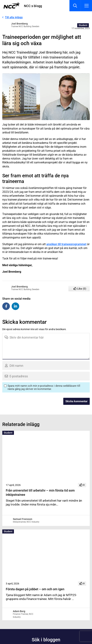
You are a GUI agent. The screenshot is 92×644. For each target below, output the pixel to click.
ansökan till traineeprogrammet (66, 244)
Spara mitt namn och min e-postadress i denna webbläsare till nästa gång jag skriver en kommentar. (44, 387)
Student (83, 25)
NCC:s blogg (33, 6)
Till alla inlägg (14, 17)
